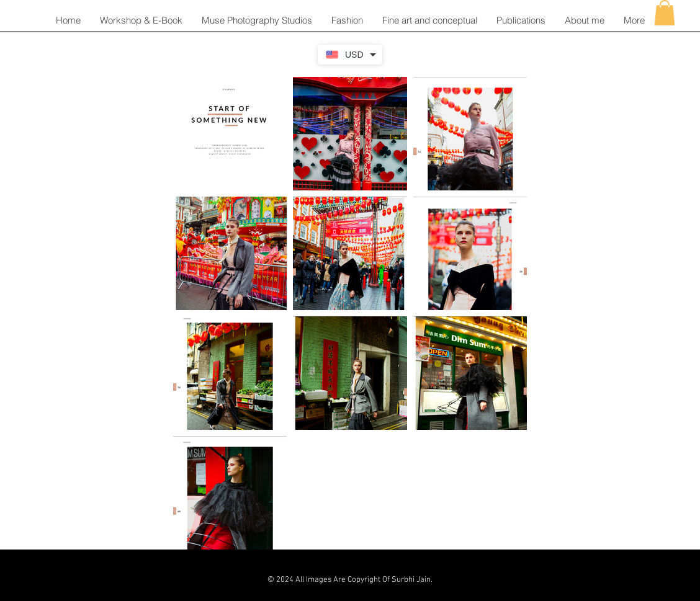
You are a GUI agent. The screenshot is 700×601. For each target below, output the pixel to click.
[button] (347, 20)
